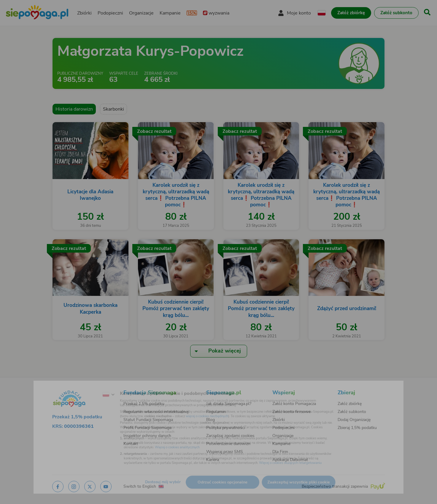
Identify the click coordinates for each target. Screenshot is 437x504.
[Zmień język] (88, 387)
